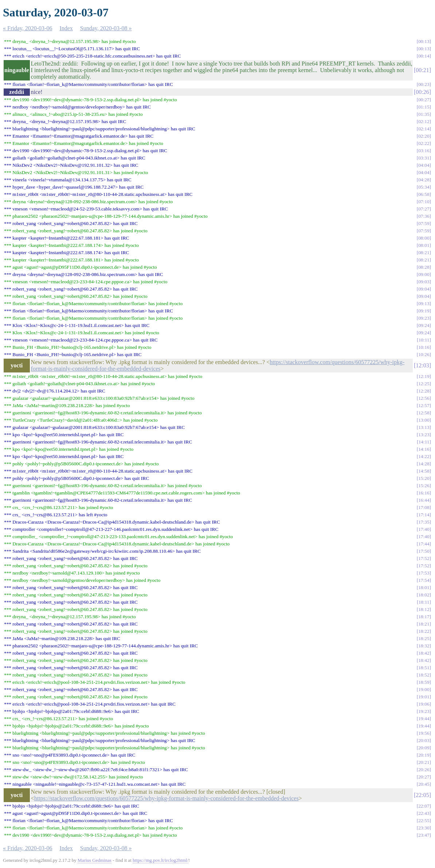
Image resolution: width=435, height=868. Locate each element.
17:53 (424, 573)
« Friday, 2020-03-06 (28, 28)
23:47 (424, 835)
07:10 (424, 202)
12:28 (424, 391)
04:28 (424, 180)
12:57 (424, 405)
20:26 (424, 770)
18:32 (424, 646)
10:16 (424, 347)
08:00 (424, 238)
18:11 (424, 602)
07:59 (424, 223)
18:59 (424, 682)
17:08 (424, 507)
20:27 (424, 777)
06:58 (424, 194)
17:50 (424, 551)
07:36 (424, 216)
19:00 (424, 689)
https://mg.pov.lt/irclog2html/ (160, 860)
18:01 (424, 587)
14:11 (424, 442)
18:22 (424, 631)
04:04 (424, 165)
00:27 (424, 100)
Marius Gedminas (95, 860)
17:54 (424, 580)
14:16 (424, 449)
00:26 (422, 92)
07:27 (424, 209)
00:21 (422, 70)
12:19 (424, 376)
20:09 (424, 748)
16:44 (424, 500)
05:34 (424, 187)
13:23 (424, 435)
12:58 (424, 413)
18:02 (424, 595)
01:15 (424, 107)
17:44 (424, 544)
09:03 (424, 282)
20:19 (424, 755)
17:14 (424, 515)
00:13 (424, 41)
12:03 (422, 365)
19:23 (424, 711)
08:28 (424, 267)
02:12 (424, 121)
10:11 (424, 340)
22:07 (424, 806)
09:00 (424, 274)
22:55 (424, 820)
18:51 (424, 668)
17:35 (424, 522)
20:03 (424, 740)
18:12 (424, 609)
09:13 (424, 303)
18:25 (424, 638)
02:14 (424, 129)
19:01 (424, 697)
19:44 (424, 719)
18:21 (424, 624)
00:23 (424, 84)
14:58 (424, 471)
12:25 (424, 384)
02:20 (424, 136)
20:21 (424, 762)
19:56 (424, 733)
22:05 (422, 795)
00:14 (424, 56)
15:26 (424, 486)
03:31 (424, 158)
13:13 (424, 427)
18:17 (424, 617)
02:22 (424, 143)
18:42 (424, 653)
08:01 (424, 245)
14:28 (424, 464)
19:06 (424, 704)
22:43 (424, 813)
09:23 (424, 318)
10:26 (424, 354)
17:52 (424, 558)
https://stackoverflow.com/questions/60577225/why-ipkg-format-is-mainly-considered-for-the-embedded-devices (166, 798)
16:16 (424, 493)
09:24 (424, 325)
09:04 (424, 289)
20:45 (424, 784)
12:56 (424, 398)
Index (66, 28)
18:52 (424, 675)
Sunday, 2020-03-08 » (106, 28)
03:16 (424, 151)
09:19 (424, 311)
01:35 (424, 114)
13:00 (424, 420)
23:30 (424, 828)
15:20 (424, 478)
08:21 (424, 252)
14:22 (424, 456)
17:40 (424, 529)
